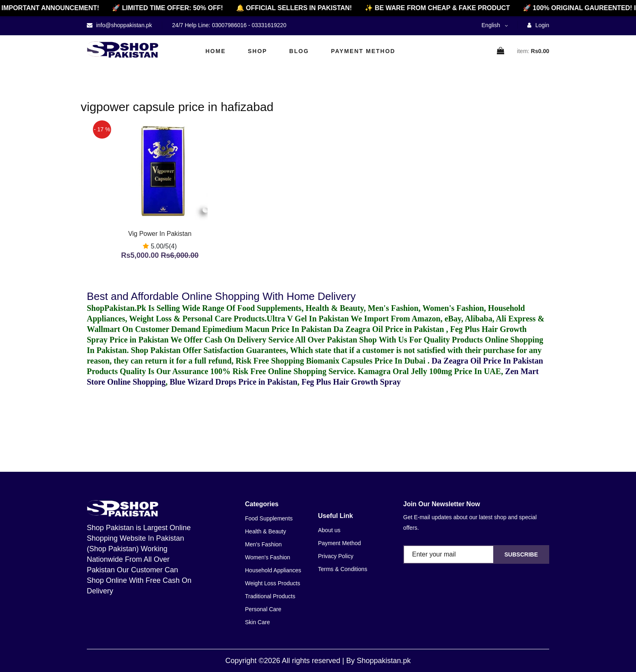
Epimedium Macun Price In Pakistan (267, 329)
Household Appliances (273, 570)
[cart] (501, 51)
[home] (122, 49)
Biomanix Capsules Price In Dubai (366, 361)
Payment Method (363, 51)
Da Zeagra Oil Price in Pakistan (390, 329)
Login (538, 25)
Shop (258, 51)
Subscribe (521, 554)
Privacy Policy (336, 556)
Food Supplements (269, 518)
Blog (299, 51)
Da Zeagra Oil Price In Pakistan (487, 361)
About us (329, 530)
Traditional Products (270, 596)
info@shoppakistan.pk (123, 25)
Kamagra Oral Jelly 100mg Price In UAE (429, 371)
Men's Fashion (263, 544)
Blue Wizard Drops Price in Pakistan (233, 382)
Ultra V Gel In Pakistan (308, 319)
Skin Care (257, 622)
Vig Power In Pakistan (160, 234)
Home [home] (216, 51)
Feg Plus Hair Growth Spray (351, 382)
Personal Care (263, 609)
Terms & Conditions (343, 569)
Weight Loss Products (273, 583)
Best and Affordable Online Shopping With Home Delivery (221, 296)
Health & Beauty (265, 531)
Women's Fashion (268, 557)
